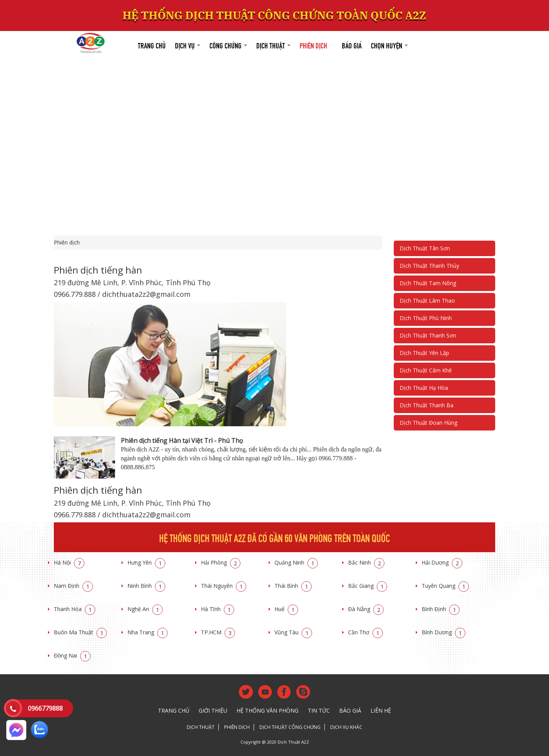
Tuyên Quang (445, 586)
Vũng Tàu (293, 632)
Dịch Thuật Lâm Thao (427, 301)
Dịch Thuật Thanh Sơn (428, 335)
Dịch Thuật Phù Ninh (426, 318)
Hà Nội (69, 562)
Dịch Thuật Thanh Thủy (429, 266)
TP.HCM (218, 632)
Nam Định (73, 586)
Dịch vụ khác (346, 727)
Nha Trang (148, 632)
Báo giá (352, 45)
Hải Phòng (221, 562)
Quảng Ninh (296, 562)
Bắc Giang (368, 586)
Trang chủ (152, 45)
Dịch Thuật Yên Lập (424, 353)
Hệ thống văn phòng (268, 710)
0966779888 (45, 708)
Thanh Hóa (75, 609)
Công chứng (228, 45)
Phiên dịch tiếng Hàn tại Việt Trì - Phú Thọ (182, 441)
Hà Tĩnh (218, 609)
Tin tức (319, 710)
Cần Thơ (365, 632)
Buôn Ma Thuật (80, 632)
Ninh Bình (146, 586)
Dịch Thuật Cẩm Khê (426, 370)
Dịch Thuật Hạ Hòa (424, 388)
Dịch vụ (188, 45)
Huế (286, 609)
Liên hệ (381, 710)
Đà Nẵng (366, 609)
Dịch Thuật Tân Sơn (425, 248)
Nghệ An (145, 609)
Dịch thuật (273, 45)
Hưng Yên (146, 562)
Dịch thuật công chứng (290, 727)
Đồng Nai (72, 655)
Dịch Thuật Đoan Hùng (428, 423)
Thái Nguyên (224, 586)
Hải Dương (442, 562)
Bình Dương (443, 632)
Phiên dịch (316, 45)
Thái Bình (293, 586)
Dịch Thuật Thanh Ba (426, 405)
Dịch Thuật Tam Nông (428, 283)
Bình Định (441, 609)
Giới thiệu (213, 710)
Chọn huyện (389, 45)
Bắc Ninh (366, 562)
